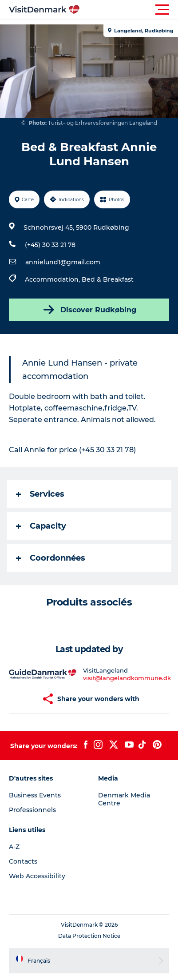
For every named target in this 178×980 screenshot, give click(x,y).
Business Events (35, 795)
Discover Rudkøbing (89, 310)
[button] (129, 10)
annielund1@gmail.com (63, 262)
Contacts (23, 861)
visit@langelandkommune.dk (127, 678)
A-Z (14, 847)
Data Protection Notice (89, 936)
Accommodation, (53, 279)
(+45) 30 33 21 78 (50, 245)
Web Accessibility (37, 876)
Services (40, 494)
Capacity (41, 526)
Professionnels (32, 810)
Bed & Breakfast (108, 279)
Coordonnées (51, 558)
